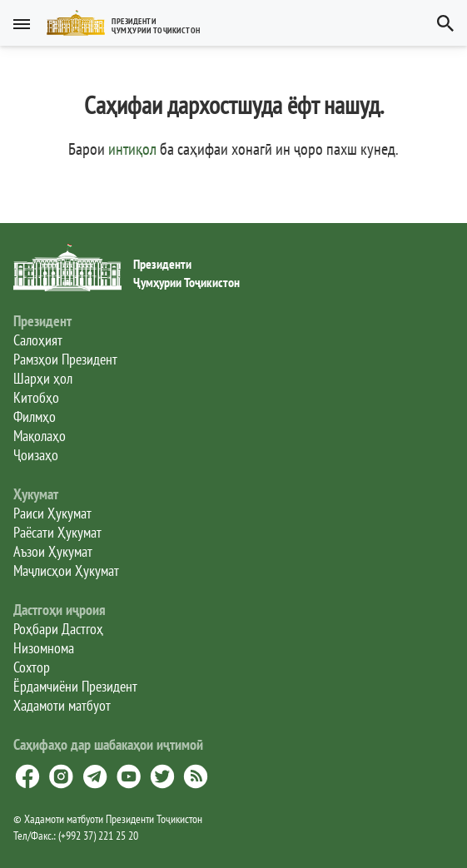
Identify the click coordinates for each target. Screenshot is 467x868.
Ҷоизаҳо (36, 455)
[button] (130, 23)
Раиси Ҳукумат (52, 513)
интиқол (132, 149)
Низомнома (44, 648)
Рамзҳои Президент (65, 359)
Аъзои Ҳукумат (53, 551)
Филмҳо (35, 417)
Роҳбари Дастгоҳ (58, 629)
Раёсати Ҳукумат (57, 532)
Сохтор (32, 667)
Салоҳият (38, 340)
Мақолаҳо (40, 436)
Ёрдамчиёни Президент (75, 686)
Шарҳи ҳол (43, 378)
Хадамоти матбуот (62, 705)
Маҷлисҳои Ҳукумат (66, 570)
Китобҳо (36, 397)
